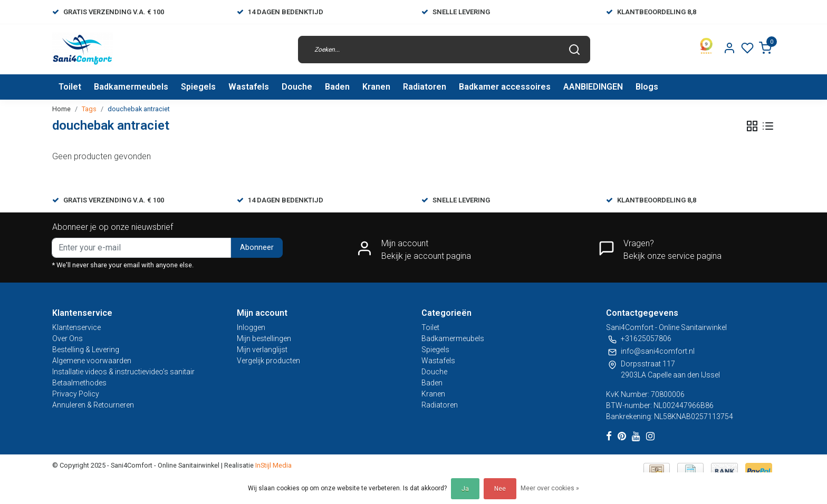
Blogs (647, 87)
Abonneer (257, 248)
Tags (89, 109)
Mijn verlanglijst (262, 350)
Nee (500, 489)
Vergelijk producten (268, 361)
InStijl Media (273, 465)
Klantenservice (76, 327)
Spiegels (198, 87)
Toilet (70, 87)
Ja (465, 489)
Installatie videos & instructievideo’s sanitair (123, 372)
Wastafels (249, 87)
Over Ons (68, 338)
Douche (297, 87)
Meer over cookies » (550, 488)
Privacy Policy (76, 394)
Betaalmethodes (79, 383)
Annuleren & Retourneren (93, 405)
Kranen (376, 87)
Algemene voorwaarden (92, 361)
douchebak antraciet (139, 109)
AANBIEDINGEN (593, 87)
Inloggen (251, 327)
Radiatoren (425, 87)
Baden (337, 87)
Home (61, 109)
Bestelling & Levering (86, 350)
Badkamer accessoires (505, 87)
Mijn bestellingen (264, 338)
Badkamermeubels (131, 87)
